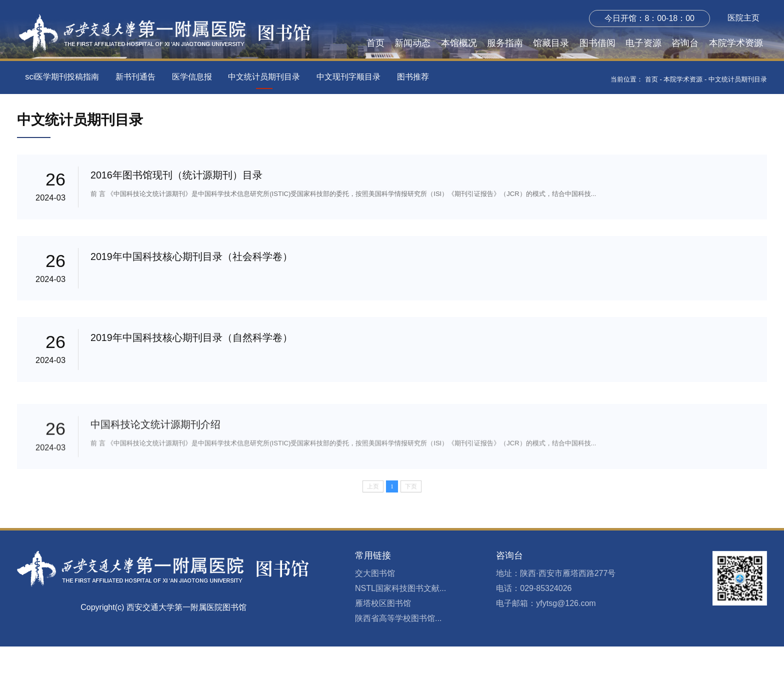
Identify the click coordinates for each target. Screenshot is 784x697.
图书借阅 (597, 43)
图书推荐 (413, 76)
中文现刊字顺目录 (348, 76)
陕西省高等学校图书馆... (398, 669)
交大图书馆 (375, 624)
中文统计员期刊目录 (264, 76)
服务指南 (505, 43)
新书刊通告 (135, 76)
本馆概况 (459, 43)
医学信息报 (192, 76)
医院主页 (743, 18)
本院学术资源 (736, 43)
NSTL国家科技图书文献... (400, 639)
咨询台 (685, 43)
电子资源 (643, 43)
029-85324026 (546, 639)
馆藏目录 (551, 43)
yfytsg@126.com (566, 654)
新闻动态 (412, 43)
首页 (375, 43)
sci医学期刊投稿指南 (62, 76)
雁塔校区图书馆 (383, 654)
